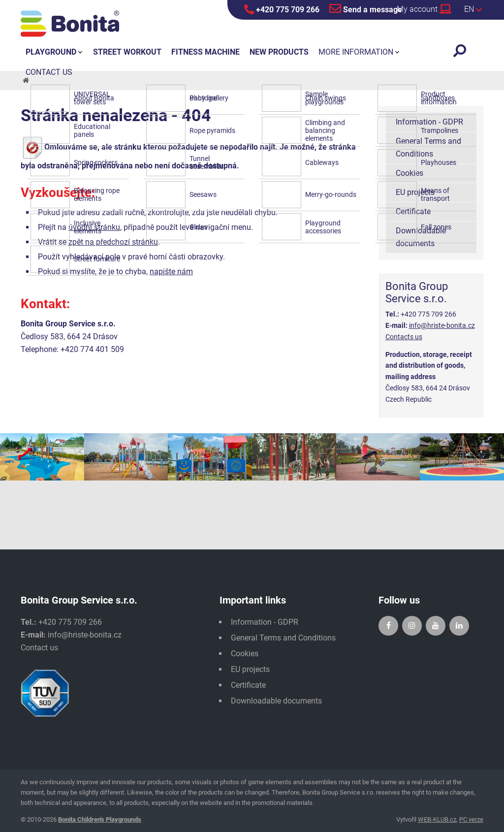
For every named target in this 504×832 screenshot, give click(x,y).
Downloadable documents (421, 237)
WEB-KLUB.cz (437, 819)
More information (356, 52)
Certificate (413, 211)
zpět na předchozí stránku (113, 242)
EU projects (415, 192)
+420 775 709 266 (282, 9)
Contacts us (404, 337)
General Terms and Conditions (428, 147)
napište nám (171, 272)
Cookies (409, 173)
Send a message (366, 8)
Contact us (39, 648)
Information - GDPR (429, 122)
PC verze (471, 819)
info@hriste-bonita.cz (442, 325)
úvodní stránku (94, 227)
